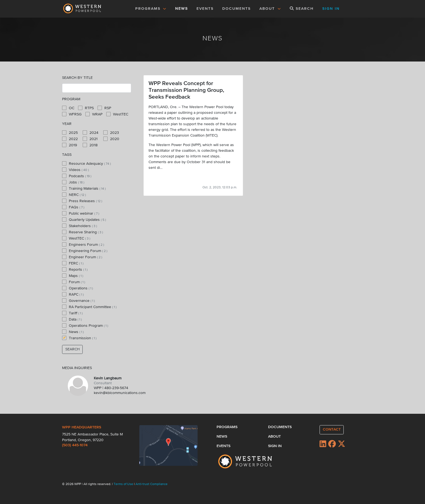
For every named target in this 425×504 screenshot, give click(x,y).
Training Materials (84, 188)
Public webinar (81, 213)
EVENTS (206, 8)
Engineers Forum (83, 244)
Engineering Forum (85, 251)
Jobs (73, 182)
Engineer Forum (82, 257)
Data (72, 319)
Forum (74, 282)
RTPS (86, 108)
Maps (73, 276)
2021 (90, 139)
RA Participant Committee (89, 307)
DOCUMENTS (236, 9)
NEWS (181, 9)
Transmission (79, 338)
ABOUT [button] (270, 9)
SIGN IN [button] (331, 9)
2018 (90, 145)
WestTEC (117, 114)
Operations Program (85, 325)
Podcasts (77, 176)
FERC (73, 263)
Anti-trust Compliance (152, 484)
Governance (78, 301)
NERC (74, 195)
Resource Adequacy (86, 163)
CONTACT (332, 429)
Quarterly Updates (84, 219)
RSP (104, 108)
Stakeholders (80, 226)
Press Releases (82, 201)
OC (68, 108)
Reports (75, 269)
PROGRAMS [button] (151, 9)
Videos (75, 170)
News (73, 332)
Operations (78, 288)
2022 (70, 139)
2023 (111, 133)
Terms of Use (124, 484)
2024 (91, 133)
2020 (111, 139)
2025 (70, 133)
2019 (70, 145)
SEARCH (302, 9)
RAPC (73, 294)
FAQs (73, 207)
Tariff (72, 313)
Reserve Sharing (83, 232)
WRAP (94, 114)
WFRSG (72, 114)
